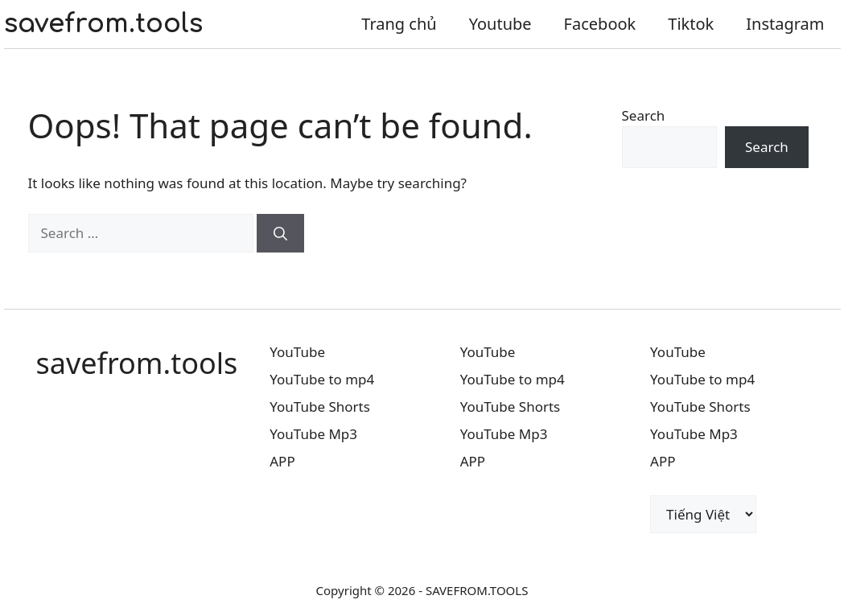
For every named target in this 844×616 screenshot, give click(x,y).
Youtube (500, 24)
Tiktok (691, 24)
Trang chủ (399, 24)
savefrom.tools (103, 24)
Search (644, 115)
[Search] (280, 233)
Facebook (600, 24)
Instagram (785, 24)
